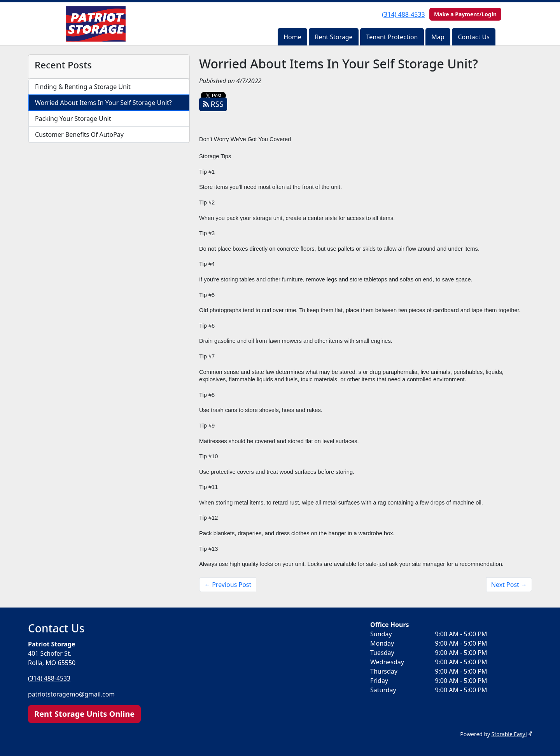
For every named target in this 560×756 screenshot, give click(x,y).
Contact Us (473, 37)
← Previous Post (228, 585)
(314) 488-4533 (403, 14)
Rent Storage (333, 37)
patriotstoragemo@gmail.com (72, 694)
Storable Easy (512, 734)
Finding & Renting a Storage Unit (83, 87)
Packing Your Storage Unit (73, 119)
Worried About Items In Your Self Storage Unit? (103, 103)
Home (292, 37)
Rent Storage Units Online (84, 713)
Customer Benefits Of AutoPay (79, 134)
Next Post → (509, 585)
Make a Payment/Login (465, 14)
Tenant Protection (392, 37)
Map (438, 37)
